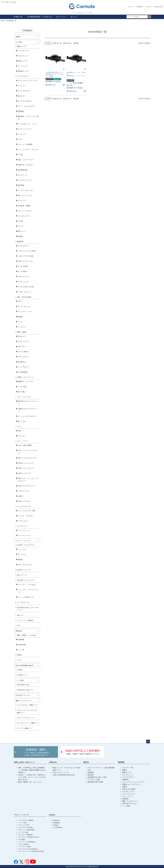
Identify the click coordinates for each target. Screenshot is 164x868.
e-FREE (20, 670)
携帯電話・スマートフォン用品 (28, 118)
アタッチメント (23, 56)
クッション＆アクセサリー (27, 416)
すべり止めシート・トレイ (27, 124)
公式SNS (52, 815)
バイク (20, 322)
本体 (19, 431)
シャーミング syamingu (27, 842)
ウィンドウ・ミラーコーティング (28, 591)
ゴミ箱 (20, 155)
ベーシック (22, 549)
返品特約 (91, 775)
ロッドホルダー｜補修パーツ (27, 705)
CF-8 (19, 626)
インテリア (22, 327)
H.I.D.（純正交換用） (25, 445)
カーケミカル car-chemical (28, 849)
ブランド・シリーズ (23, 541)
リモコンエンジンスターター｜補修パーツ (28, 711)
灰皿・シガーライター (26, 160)
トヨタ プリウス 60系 (25, 256)
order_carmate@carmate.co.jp (64, 775)
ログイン (150, 7)
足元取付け (22, 362)
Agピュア (20, 615)
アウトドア (22, 201)
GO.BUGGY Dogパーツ (25, 690)
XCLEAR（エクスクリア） (26, 580)
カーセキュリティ (24, 216)
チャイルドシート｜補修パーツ (28, 723)
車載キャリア (22, 46)
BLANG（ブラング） (24, 570)
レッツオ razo (23, 832)
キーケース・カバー (25, 129)
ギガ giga (22, 839)
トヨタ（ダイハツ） (25, 292)
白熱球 (20, 496)
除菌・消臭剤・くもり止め (26, 635)
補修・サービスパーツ (24, 701)
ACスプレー (22, 347)
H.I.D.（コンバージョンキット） (28, 452)
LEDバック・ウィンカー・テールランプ (28, 480)
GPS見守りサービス (23, 695)
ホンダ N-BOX (23, 266)
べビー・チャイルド (24, 397)
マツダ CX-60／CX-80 (26, 287)
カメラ (19, 426)
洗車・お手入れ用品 (24, 297)
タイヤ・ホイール (24, 306)
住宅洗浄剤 (22, 645)
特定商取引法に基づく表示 (97, 777)
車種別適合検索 (34, 17)
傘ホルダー (22, 96)
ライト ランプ (127, 796)
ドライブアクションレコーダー (133, 782)
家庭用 (20, 560)
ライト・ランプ (22, 441)
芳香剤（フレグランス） (26, 377)
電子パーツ (22, 231)
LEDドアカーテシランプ (26, 486)
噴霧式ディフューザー (26, 382)
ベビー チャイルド (129, 794)
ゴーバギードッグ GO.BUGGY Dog (31, 851)
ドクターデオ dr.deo (25, 827)
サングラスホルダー (25, 101)
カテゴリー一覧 (128, 768)
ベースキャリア (23, 51)
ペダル (20, 139)
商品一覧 (18, 17)
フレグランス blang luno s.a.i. (29, 837)
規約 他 (86, 762)
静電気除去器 (23, 170)
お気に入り (47, 17)
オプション (22, 436)
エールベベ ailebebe (25, 835)
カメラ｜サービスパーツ (26, 718)
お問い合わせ (159, 7)
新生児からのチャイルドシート (28, 402)
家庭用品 (19, 631)
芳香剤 (20, 236)
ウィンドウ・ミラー (25, 312)
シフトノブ (22, 134)
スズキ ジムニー (24, 282)
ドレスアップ (23, 175)
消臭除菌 (21, 640)
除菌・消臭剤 (22, 332)
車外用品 (21, 185)
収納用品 (21, 111)
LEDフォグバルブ (24, 501)
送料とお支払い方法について (24, 762)
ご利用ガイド (141, 7)
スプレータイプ (23, 341)
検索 (149, 17)
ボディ (20, 301)
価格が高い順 (67, 43)
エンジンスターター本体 (27, 511)
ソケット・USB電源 (25, 144)
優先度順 (76, 43)
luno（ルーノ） (22, 575)
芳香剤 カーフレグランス (131, 784)
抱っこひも (22, 421)
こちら (39, 782)
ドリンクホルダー (24, 91)
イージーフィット (24, 530)
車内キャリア (23, 61)
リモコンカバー (23, 521)
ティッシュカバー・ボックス (28, 149)
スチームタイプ (23, 357)
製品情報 (121, 762)
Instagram (56, 823)
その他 (20, 221)
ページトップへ (148, 741)
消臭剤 (124, 787)
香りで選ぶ (22, 392)
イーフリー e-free (24, 847)
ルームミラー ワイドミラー (28, 81)
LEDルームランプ (24, 473)
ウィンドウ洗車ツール (26, 597)
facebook (56, 820)
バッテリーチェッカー (26, 190)
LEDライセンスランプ (26, 468)
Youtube (56, 825)
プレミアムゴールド (25, 565)
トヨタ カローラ (24, 246)
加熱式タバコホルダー (26, 165)
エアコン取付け (23, 352)
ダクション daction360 (26, 830)
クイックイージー (24, 535)
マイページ (61, 17)
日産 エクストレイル (25, 261)
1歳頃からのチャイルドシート (28, 410)
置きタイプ (22, 336)
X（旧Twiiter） (58, 827)
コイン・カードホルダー (27, 106)
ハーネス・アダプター (26, 516)
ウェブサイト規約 (94, 780)
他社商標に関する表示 (95, 782)
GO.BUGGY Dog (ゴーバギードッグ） (28, 609)
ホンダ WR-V (22, 271)
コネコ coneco (23, 844)
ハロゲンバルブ (23, 491)
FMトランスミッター (25, 195)
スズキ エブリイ (24, 277)
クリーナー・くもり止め (27, 585)
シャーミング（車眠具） (26, 620)
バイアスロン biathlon (26, 820)
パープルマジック (23, 602)
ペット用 (21, 650)
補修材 (20, 317)
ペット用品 (20, 680)
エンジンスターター (24, 506)
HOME (3, 21)
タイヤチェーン (22, 526)
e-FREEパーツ (22, 675)
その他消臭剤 (23, 372)
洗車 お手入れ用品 (129, 789)
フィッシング (23, 66)
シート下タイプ (23, 367)
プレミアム (22, 554)
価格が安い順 (57, 43)
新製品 (18, 37)
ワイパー (21, 226)
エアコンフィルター (25, 211)
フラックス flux (24, 825)
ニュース (131, 7)
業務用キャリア (23, 71)
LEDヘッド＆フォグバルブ (27, 458)
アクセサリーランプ (25, 180)
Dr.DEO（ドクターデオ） (26, 545)
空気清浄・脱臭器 (24, 206)
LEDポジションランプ (26, 463)
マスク (19, 660)
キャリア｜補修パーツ (25, 728)
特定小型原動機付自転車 (24, 665)
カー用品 (19, 42)
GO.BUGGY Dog (23, 685)
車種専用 (20, 242)
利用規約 (91, 772)
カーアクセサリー (23, 76)
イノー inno (22, 823)
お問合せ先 (53, 762)
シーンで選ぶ (23, 387)
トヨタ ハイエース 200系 (27, 251)
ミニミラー (22, 86)
